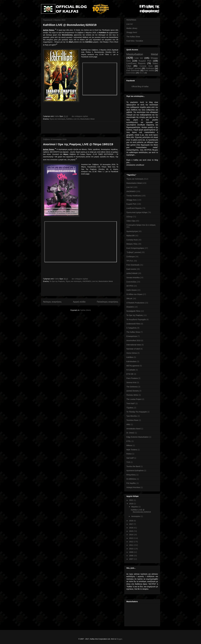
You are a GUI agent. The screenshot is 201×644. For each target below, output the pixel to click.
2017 (131, 524)
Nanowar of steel (133, 349)
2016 (131, 528)
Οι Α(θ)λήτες (131, 479)
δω (111, 54)
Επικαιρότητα (132, 336)
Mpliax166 (130, 236)
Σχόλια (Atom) (86, 310)
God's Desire (132, 290)
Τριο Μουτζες (132, 416)
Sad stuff (130, 458)
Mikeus (129, 445)
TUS (128, 462)
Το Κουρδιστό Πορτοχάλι (136, 320)
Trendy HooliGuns (134, 196)
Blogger (119, 639)
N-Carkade (131, 370)
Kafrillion (69, 119)
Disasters (130, 307)
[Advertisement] (81, 128)
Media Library (132, 28)
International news (134, 345)
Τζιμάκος (130, 408)
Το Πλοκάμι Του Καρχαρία (137, 412)
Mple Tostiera (132, 450)
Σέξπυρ (129, 217)
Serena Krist (131, 382)
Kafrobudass (131, 361)
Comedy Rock (146, 66)
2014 (131, 535)
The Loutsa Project (134, 399)
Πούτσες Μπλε (132, 395)
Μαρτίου (135, 507)
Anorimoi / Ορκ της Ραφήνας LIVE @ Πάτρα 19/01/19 (78, 144)
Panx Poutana (132, 378)
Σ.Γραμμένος (132, 328)
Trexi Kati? (131, 403)
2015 (131, 531)
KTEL (129, 441)
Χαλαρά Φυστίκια (133, 487)
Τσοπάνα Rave (132, 420)
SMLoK (142, 73)
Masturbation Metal (87, 119)
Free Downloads (133, 71)
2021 (131, 500)
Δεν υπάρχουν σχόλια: (80, 116)
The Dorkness (132, 387)
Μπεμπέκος (131, 475)
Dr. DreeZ (130, 433)
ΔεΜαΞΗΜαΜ (132, 273)
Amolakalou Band (133, 429)
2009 (131, 552)
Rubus (129, 454)
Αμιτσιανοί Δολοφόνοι (135, 470)
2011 (131, 545)
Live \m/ (77, 119)
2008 (131, 556)
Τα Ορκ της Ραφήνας (57, 281)
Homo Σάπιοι (132, 353)
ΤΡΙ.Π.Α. (130, 261)
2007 (131, 559)
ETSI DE (130, 374)
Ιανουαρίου (136, 516)
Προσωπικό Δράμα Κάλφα (137, 212)
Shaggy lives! (132, 32)
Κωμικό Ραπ (145, 61)
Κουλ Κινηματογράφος (135, 248)
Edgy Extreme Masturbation (137, 437)
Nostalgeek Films (133, 311)
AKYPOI (130, 286)
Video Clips (131, 221)
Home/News (131, 20)
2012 (131, 542)
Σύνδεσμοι (150, 68)
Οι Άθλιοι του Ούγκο (134, 294)
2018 (131, 521)
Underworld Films (133, 324)
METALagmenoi (133, 366)
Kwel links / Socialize (135, 41)
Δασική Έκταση (133, 391)
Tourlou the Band (133, 466)
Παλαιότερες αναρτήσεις (108, 302)
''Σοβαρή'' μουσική (134, 68)
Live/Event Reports (136, 63)
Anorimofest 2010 (133, 340)
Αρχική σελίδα (79, 302)
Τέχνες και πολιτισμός (57, 119)
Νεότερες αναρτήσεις (52, 302)
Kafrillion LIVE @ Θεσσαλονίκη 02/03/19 (70, 25)
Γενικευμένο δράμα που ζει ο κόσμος (141, 225)
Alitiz (128, 424)
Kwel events (149, 71)
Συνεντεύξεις (131, 73)
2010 (131, 549)
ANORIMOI (87, 281)
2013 (131, 538)
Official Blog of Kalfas (140, 86)
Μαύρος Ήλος (132, 244)
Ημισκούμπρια (132, 231)
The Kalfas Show (133, 37)
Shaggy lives (131, 200)
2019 (131, 504)
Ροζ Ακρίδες (131, 483)
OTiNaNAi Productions (135, 303)
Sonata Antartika (133, 278)
